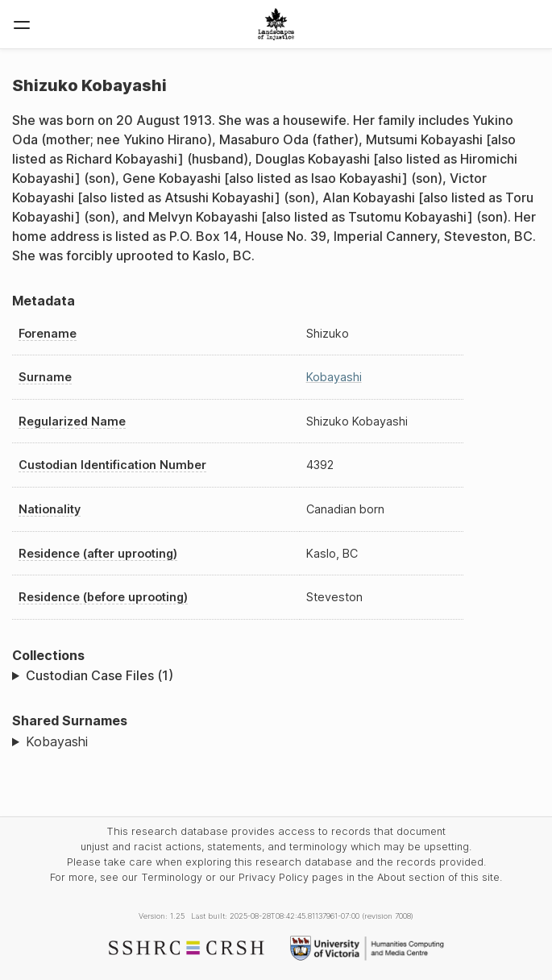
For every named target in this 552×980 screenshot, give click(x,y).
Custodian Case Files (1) (100, 675)
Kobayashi (334, 377)
